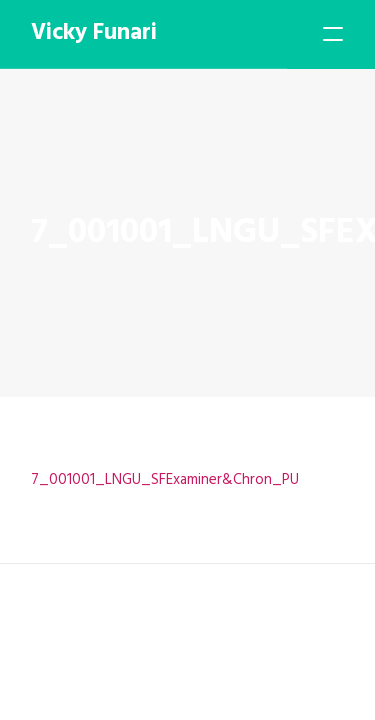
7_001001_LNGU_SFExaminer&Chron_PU (165, 480)
